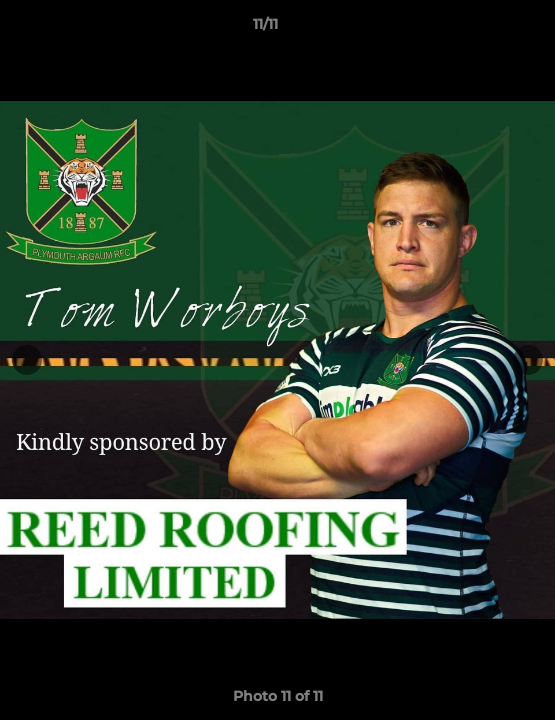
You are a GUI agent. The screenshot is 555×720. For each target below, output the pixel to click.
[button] (483, 29)
